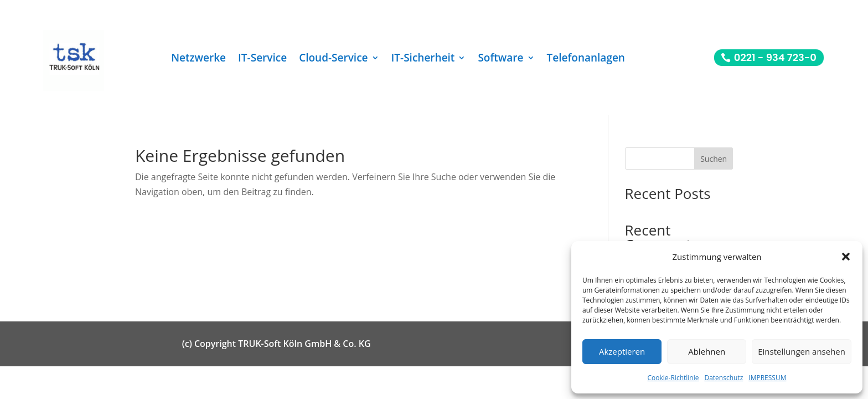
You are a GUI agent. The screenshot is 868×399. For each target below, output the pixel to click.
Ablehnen (707, 351)
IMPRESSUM (767, 378)
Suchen (714, 159)
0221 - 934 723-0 (775, 57)
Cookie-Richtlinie (673, 378)
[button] (846, 257)
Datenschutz (724, 378)
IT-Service (262, 59)
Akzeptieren (622, 351)
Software (500, 59)
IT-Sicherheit (423, 59)
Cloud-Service (333, 59)
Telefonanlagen (586, 59)
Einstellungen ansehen (802, 351)
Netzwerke (198, 59)
